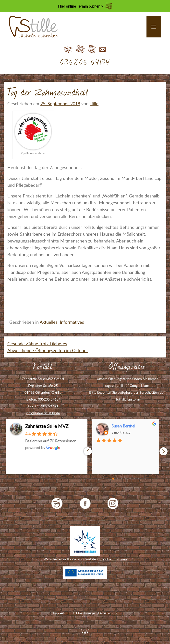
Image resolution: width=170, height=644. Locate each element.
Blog (80, 49)
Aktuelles (49, 322)
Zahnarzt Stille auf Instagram (113, 503)
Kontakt (103, 49)
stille (94, 103)
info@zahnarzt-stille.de (43, 413)
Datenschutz (108, 613)
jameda (57, 503)
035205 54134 (85, 63)
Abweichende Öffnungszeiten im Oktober (48, 350)
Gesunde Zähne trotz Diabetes (37, 344)
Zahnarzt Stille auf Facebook (85, 503)
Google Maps (140, 385)
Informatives (72, 322)
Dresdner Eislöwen (113, 559)
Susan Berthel (123, 426)
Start (68, 49)
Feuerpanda (85, 631)
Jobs (92, 49)
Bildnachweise (84, 613)
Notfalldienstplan (127, 399)
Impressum (61, 613)
